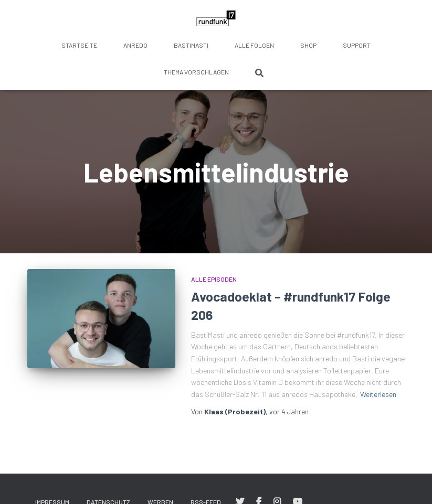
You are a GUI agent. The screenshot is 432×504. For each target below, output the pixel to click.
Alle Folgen (254, 45)
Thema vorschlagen (196, 72)
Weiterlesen (378, 394)
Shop (308, 45)
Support (357, 45)
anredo (135, 45)
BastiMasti (191, 45)
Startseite (79, 45)
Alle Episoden (214, 279)
